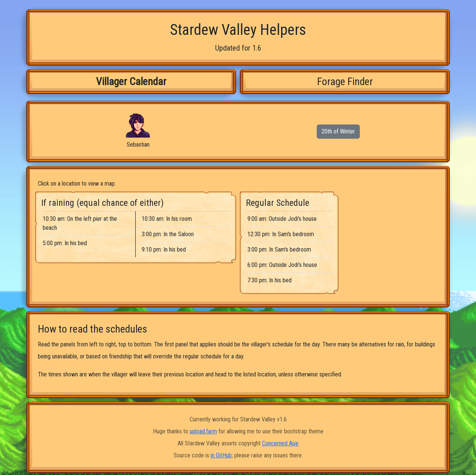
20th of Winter (338, 131)
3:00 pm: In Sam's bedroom (279, 249)
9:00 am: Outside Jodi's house (282, 219)
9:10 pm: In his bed (164, 249)
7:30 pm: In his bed (269, 280)
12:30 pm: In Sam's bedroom (281, 234)
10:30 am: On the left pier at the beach (80, 223)
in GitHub (221, 455)
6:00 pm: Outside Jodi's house (282, 265)
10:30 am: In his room (167, 219)
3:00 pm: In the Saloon (168, 234)
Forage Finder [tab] (345, 82)
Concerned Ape (280, 443)
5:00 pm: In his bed (65, 243)
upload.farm (203, 431)
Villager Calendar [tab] (131, 82)
